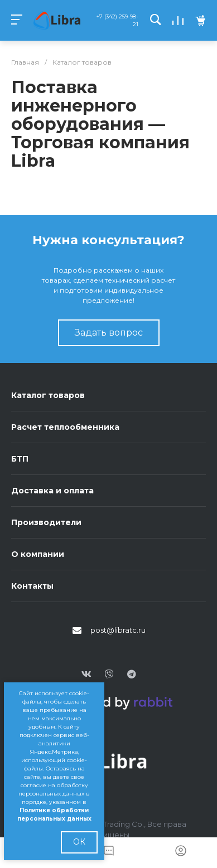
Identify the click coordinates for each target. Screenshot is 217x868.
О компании (38, 554)
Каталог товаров (48, 395)
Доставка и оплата (52, 491)
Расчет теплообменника (65, 427)
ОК (79, 842)
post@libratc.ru (118, 630)
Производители (46, 522)
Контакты (32, 586)
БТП (20, 459)
